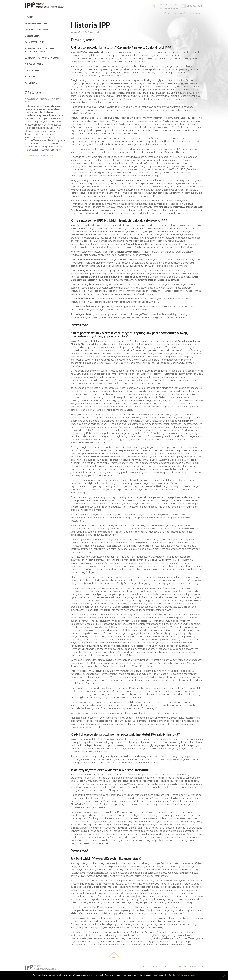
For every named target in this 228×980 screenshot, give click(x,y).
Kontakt (31, 77)
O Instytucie (34, 42)
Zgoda (172, 975)
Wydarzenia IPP (36, 23)
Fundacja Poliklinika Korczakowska (41, 50)
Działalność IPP (182, 13)
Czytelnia (32, 70)
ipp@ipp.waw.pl (195, 6)
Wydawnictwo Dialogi (42, 58)
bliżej (42, 156)
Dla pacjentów (36, 30)
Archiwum (32, 83)
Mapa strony (196, 966)
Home (29, 17)
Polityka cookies (151, 966)
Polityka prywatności (175, 966)
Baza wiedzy (34, 64)
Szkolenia (32, 36)
